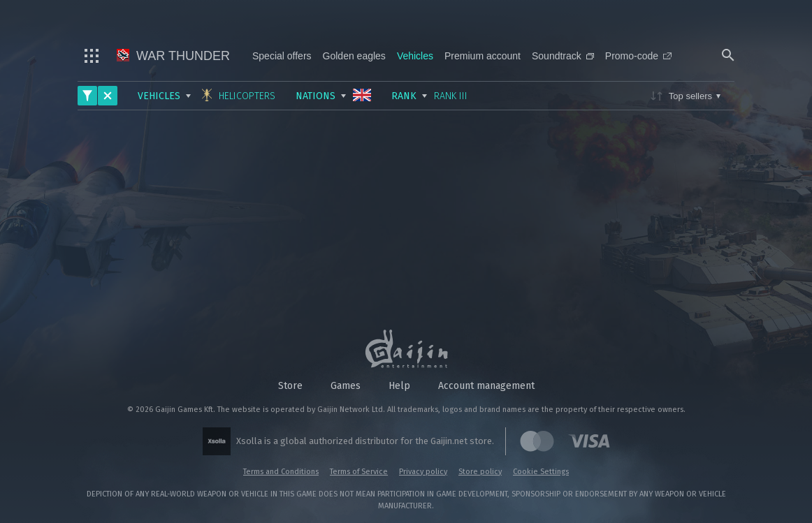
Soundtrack (563, 56)
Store (290, 386)
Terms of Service (359, 472)
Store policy (480, 472)
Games (346, 386)
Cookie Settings (541, 472)
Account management (486, 386)
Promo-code (638, 56)
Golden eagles (354, 56)
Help (399, 386)
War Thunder (173, 56)
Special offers (282, 56)
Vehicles (415, 56)
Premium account (483, 56)
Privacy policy (423, 472)
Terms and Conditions (281, 472)
